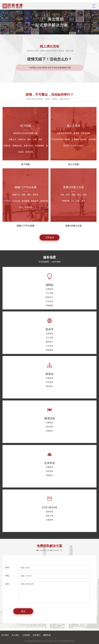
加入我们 (16, 635)
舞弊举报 (47, 635)
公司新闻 (26, 635)
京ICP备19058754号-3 (67, 641)
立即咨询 (49, 237)
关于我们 (5, 635)
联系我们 (36, 635)
